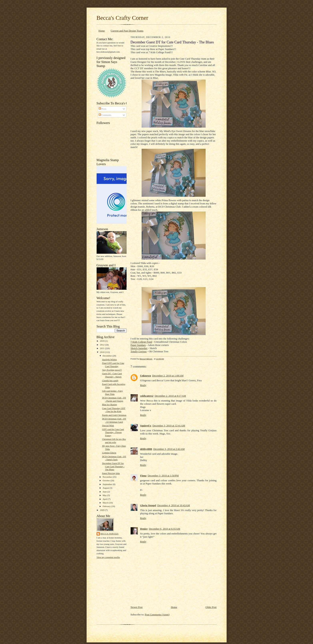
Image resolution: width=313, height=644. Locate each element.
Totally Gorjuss (139, 351)
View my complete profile (108, 557)
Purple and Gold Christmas (114, 415)
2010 (102, 352)
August (106, 488)
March (106, 503)
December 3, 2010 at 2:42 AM (169, 449)
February (107, 506)
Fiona (143, 476)
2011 (102, 348)
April (105, 499)
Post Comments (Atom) (157, 615)
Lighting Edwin (109, 453)
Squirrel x (146, 426)
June (105, 492)
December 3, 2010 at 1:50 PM (163, 476)
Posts (102, 109)
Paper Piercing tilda (111, 473)
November (108, 477)
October (106, 480)
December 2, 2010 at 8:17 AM (170, 396)
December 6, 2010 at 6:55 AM (164, 529)
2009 (102, 510)
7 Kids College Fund (141, 342)
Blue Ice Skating (109, 404)
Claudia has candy (110, 380)
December (107, 356)
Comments (105, 115)
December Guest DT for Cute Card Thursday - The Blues (113, 466)
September (108, 484)
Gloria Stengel (148, 505)
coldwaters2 (147, 396)
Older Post (211, 607)
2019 (102, 341)
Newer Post (137, 607)
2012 (102, 345)
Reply (143, 385)
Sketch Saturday (139, 348)
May (105, 495)
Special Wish (108, 425)
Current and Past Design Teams (127, 31)
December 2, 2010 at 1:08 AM (168, 376)
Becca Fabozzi (110, 534)
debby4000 (146, 449)
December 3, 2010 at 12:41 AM (169, 426)
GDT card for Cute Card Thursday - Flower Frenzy (113, 432)
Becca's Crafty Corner (122, 18)
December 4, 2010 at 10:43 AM (173, 505)
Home (102, 31)
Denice (144, 529)
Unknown (146, 376)
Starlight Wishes (109, 359)
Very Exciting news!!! (112, 370)
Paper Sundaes (138, 345)
